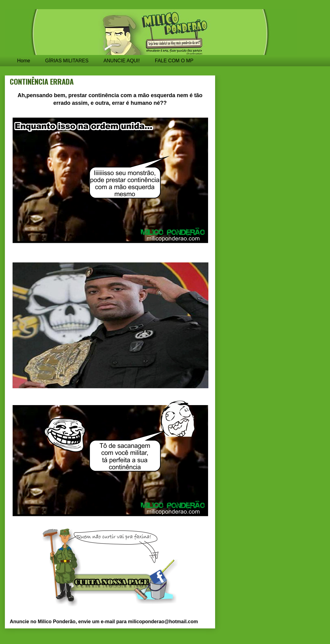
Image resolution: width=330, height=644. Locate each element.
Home (24, 61)
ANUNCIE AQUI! (122, 61)
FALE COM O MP (174, 61)
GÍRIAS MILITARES (67, 61)
